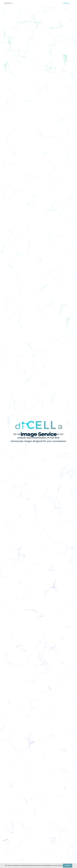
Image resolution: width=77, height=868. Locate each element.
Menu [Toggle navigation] (8, 3)
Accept (68, 866)
